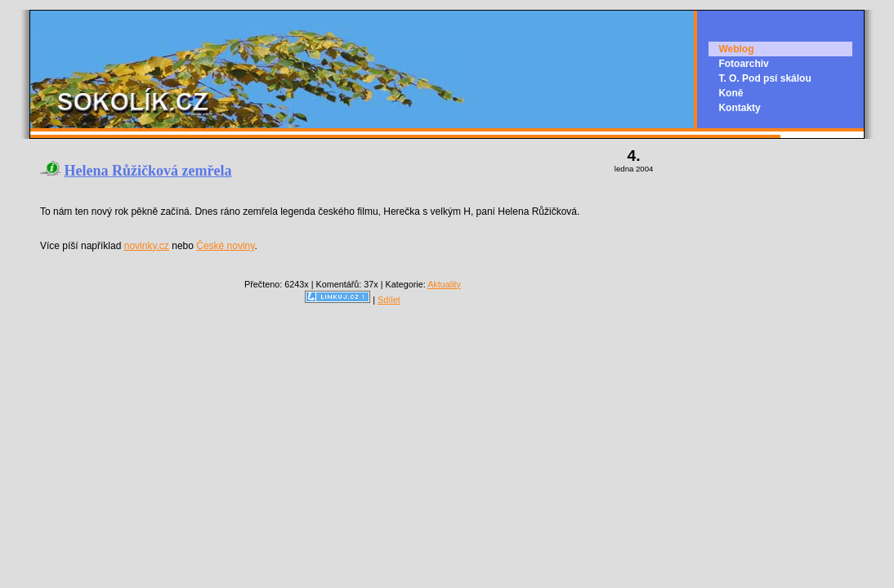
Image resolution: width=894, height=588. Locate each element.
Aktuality (444, 284)
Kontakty (739, 108)
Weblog (736, 49)
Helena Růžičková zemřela (148, 171)
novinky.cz (147, 246)
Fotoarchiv (743, 64)
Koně (731, 93)
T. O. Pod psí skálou (764, 78)
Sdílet (389, 300)
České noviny (225, 246)
